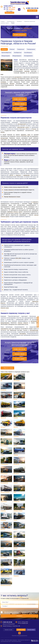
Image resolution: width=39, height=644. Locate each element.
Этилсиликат (4, 474)
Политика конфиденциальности (19, 636)
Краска (15, 529)
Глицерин (16, 436)
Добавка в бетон (18, 511)
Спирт (15, 408)
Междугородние (6, 56)
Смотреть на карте (8, 630)
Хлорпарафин (4, 464)
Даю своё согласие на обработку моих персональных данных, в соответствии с (21, 612)
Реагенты (16, 576)
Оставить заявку (19, 109)
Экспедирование (28, 56)
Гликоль (16, 557)
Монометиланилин (6, 585)
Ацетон (3, 436)
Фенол (15, 446)
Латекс (15, 520)
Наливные (19, 21)
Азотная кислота (5, 408)
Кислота (3, 529)
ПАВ (2, 399)
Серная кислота (5, 576)
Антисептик (4, 557)
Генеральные (21, 49)
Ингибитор (16, 464)
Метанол (3, 427)
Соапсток (3, 511)
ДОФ (15, 492)
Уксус (2, 567)
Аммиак (16, 418)
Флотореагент (4, 446)
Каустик (16, 539)
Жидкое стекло (18, 567)
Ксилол (15, 548)
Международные (17, 56)
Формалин (3, 390)
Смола (2, 539)
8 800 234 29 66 (32, 8)
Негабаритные (18, 53)
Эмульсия (3, 418)
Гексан (15, 399)
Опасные (12, 49)
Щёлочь (16, 427)
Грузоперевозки (11, 21)
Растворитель (4, 483)
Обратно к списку (7, 368)
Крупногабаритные (6, 53)
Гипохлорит (4, 501)
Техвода (16, 455)
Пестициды (17, 381)
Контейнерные (28, 53)
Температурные (31, 49)
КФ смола (16, 474)
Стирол (3, 455)
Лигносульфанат (5, 492)
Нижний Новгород (9, 13)
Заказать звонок (32, 11)
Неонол (16, 483)
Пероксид (3, 520)
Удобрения (16, 501)
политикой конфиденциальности (11, 613)
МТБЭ (2, 548)
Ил (1, 381)
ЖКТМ (15, 390)
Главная (3, 21)
